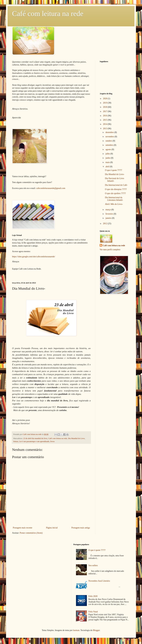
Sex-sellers (93, 565)
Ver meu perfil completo (110, 250)
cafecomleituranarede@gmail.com (51, 188)
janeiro (109, 218)
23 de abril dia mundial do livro (35, 438)
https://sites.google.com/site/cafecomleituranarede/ (34, 257)
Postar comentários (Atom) (31, 533)
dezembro (110, 132)
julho (108, 154)
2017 (105, 111)
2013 (105, 129)
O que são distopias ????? (116, 189)
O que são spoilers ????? (115, 193)
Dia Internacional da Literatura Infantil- (114, 199)
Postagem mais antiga (81, 528)
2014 (105, 124)
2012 (105, 224)
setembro (110, 145)
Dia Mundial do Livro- (115, 174)
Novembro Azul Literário (99, 581)
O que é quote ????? (114, 170)
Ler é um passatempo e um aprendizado (34, 441)
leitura (16, 441)
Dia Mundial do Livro (76, 438)
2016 (105, 116)
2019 (105, 103)
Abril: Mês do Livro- (114, 204)
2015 (105, 120)
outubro (109, 141)
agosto (108, 149)
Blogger (96, 630)
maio (108, 162)
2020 (105, 99)
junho (108, 158)
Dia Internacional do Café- (116, 185)
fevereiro (110, 214)
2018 (105, 107)
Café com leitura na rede (48, 14)
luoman (76, 630)
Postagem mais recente (23, 528)
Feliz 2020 (93, 596)
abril (108, 167)
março (108, 210)
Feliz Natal (93, 612)
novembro (110, 137)
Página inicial (52, 528)
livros (52, 441)
